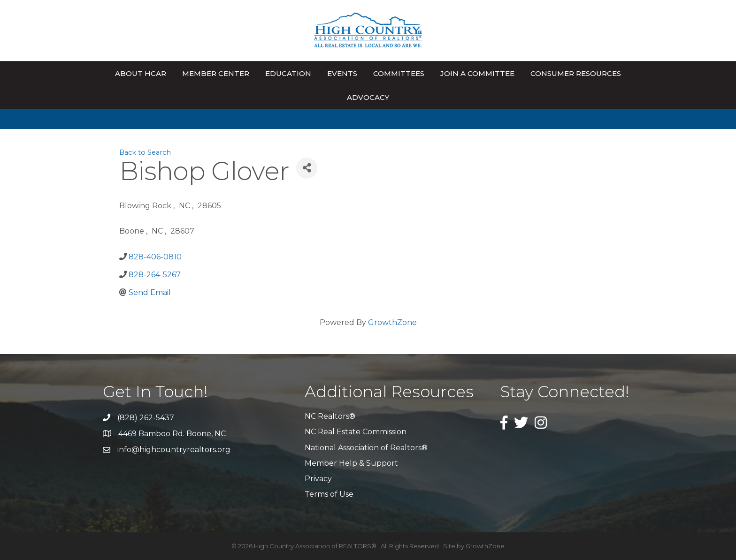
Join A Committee (477, 73)
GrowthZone (392, 322)
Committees (399, 73)
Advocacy (368, 97)
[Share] (307, 168)
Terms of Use (329, 494)
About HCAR (141, 73)
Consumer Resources (576, 73)
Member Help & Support (351, 463)
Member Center (216, 73)
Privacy (318, 479)
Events (342, 73)
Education (288, 73)
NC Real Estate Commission (356, 432)
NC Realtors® (330, 416)
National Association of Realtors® (366, 448)
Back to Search (145, 152)
